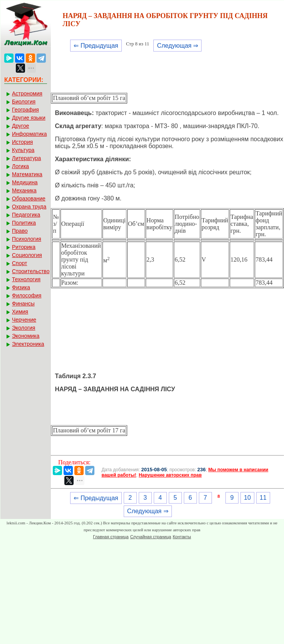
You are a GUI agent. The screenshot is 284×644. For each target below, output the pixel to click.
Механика (24, 190)
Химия (20, 312)
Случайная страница (151, 537)
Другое (20, 126)
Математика (27, 174)
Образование (29, 199)
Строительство (31, 271)
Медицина (25, 182)
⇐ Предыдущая (96, 46)
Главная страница (111, 537)
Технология (26, 279)
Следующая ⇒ (177, 46)
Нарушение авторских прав (170, 475)
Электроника (28, 344)
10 (247, 498)
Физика (21, 287)
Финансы (23, 304)
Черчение (24, 320)
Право (20, 231)
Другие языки (29, 118)
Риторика (24, 247)
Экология (24, 328)
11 (263, 498)
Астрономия (27, 93)
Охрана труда (29, 207)
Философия (27, 295)
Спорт (19, 263)
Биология (24, 102)
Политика (24, 223)
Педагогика (26, 215)
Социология (27, 255)
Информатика (29, 134)
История (22, 142)
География (25, 110)
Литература (26, 158)
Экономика (26, 336)
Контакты (182, 537)
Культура (23, 150)
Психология (27, 239)
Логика (20, 166)
